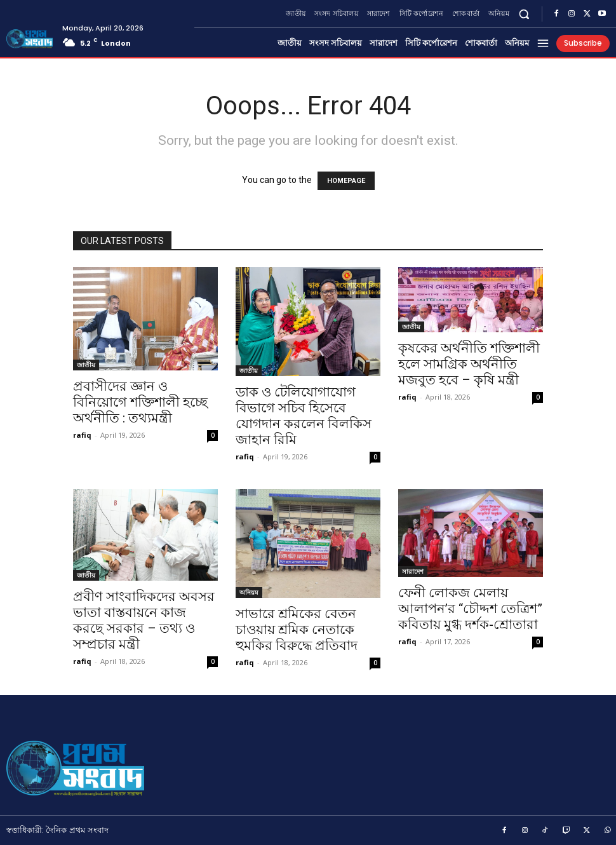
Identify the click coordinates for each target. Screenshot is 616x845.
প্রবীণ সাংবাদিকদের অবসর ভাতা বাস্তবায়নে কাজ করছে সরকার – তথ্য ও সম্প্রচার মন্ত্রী (144, 620)
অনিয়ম (249, 592)
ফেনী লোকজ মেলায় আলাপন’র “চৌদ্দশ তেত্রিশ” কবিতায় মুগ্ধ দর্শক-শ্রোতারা (470, 609)
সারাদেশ (413, 571)
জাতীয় (86, 365)
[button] (524, 14)
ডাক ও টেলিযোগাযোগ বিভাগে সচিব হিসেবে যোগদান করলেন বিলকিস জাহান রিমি (304, 416)
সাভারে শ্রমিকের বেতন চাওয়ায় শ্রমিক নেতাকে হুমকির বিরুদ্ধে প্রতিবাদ (297, 630)
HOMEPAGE (346, 181)
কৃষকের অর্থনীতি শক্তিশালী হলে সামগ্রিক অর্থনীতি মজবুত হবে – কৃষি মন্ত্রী (469, 364)
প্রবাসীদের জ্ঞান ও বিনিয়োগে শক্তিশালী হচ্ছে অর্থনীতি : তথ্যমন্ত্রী (140, 402)
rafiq (82, 435)
